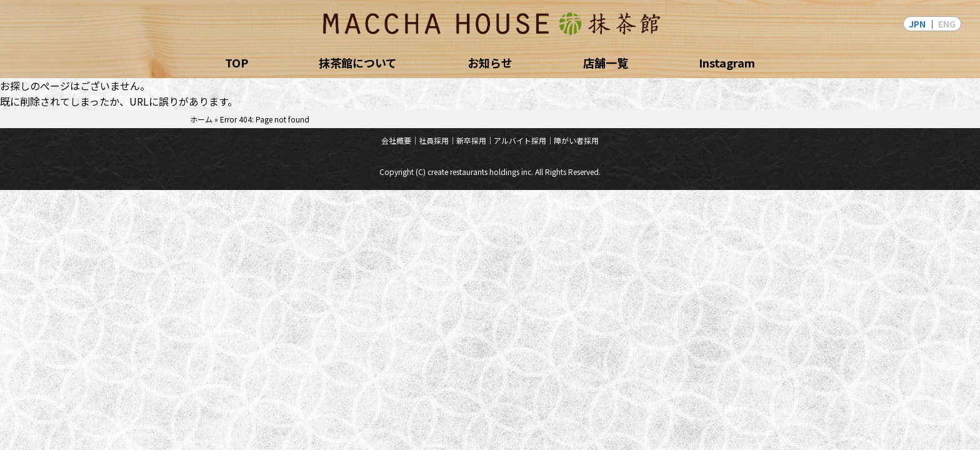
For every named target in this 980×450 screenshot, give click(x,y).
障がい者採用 (576, 140)
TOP (237, 62)
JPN (917, 24)
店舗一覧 (606, 62)
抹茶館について (358, 62)
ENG (947, 24)
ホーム (201, 119)
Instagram (727, 62)
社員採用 (434, 140)
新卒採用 (471, 140)
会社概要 (396, 140)
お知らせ (490, 62)
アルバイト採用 (520, 140)
